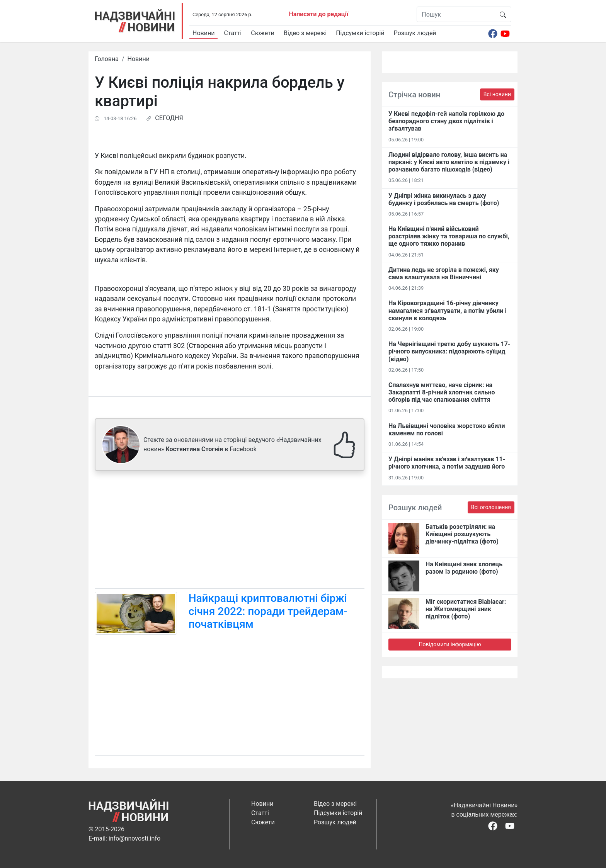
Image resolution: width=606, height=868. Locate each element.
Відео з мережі (305, 33)
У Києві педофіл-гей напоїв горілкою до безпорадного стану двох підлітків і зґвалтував (446, 121)
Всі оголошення (491, 507)
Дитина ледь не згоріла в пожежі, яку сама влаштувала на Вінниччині (444, 273)
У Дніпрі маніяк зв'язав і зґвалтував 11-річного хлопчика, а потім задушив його (447, 463)
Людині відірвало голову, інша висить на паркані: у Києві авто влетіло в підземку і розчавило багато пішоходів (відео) (449, 162)
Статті (233, 33)
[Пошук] (456, 14)
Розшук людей (415, 33)
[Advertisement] (230, 531)
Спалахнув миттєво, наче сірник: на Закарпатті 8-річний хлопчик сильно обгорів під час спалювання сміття (442, 392)
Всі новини (497, 94)
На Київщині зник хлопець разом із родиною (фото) (464, 568)
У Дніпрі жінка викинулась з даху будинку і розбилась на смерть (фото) (444, 199)
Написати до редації (318, 14)
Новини (203, 33)
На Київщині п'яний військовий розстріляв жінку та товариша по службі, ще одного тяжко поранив (449, 236)
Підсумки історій (360, 33)
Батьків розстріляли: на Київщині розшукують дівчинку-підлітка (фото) (462, 534)
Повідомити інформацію (450, 644)
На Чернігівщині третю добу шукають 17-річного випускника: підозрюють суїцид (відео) (449, 351)
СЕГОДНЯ (169, 118)
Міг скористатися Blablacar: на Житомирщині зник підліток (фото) (466, 609)
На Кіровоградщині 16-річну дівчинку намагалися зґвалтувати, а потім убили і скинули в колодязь (448, 310)
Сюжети (263, 33)
